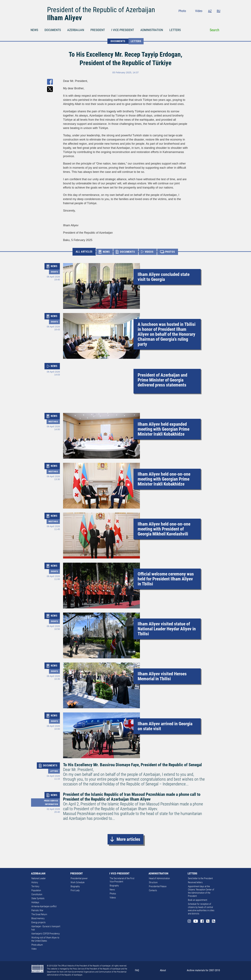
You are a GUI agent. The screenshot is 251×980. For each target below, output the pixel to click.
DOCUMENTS (53, 30)
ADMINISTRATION (152, 30)
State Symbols (38, 898)
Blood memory (38, 918)
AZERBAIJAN (76, 30)
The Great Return (39, 914)
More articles (128, 839)
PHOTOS (170, 252)
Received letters (195, 882)
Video (199, 11)
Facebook (206, 18)
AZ (210, 11)
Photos (113, 894)
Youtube (199, 18)
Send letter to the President (200, 878)
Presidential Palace (158, 886)
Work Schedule (78, 882)
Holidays (35, 902)
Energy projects (38, 922)
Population (36, 890)
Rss (218, 18)
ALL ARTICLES (84, 252)
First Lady (75, 890)
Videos (113, 898)
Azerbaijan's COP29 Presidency (46, 934)
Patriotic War (37, 910)
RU (219, 11)
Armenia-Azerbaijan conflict (44, 906)
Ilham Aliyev (65, 18)
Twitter (212, 18)
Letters (136, 41)
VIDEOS (149, 252)
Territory (35, 886)
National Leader (39, 878)
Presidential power (79, 878)
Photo (182, 11)
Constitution (37, 894)
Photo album (37, 945)
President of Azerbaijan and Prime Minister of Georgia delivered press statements (162, 380)
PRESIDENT (98, 30)
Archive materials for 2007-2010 (203, 970)
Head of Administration (159, 878)
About (163, 970)
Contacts (153, 890)
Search (215, 30)
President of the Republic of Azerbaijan (101, 10)
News (112, 890)
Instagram (192, 18)
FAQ (137, 970)
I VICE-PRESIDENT (123, 30)
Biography (75, 886)
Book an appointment (198, 900)
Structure (153, 882)
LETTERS (175, 30)
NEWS (34, 30)
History (35, 882)
